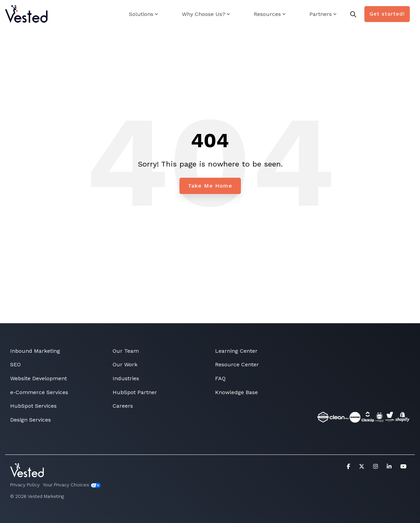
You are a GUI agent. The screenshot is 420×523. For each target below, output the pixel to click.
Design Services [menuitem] (31, 420)
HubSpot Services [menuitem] (33, 406)
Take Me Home (210, 186)
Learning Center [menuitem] (236, 351)
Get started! (387, 14)
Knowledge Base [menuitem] (236, 392)
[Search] (353, 14)
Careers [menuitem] (123, 406)
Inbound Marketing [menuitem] (35, 351)
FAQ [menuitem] (220, 378)
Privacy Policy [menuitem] (25, 485)
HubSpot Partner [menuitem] (135, 392)
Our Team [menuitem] (126, 351)
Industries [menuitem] (126, 378)
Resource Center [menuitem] (237, 364)
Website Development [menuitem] (39, 378)
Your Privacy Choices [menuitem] (72, 485)
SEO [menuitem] (15, 364)
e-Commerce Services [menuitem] (39, 392)
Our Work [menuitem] (125, 364)
